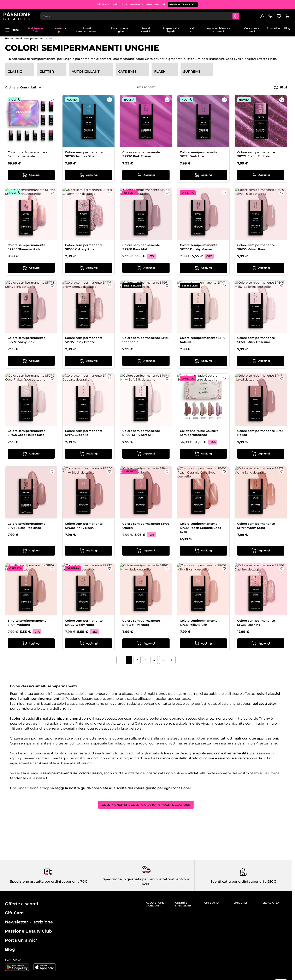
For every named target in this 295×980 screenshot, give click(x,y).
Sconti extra (221, 882)
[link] (120, 660)
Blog (287, 28)
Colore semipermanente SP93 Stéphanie (145, 340)
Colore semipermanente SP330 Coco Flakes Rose (26, 433)
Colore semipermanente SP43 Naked (260, 433)
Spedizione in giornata (122, 879)
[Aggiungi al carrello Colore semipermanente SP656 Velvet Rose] (261, 268)
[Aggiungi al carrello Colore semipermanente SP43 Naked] (261, 454)
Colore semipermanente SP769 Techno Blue (84, 154)
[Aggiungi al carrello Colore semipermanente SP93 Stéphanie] (146, 361)
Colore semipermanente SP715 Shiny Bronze (84, 340)
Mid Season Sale (35, 30)
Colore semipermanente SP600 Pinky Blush (84, 526)
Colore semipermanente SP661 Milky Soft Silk (141, 433)
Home (9, 38)
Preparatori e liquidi (171, 30)
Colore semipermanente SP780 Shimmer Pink (26, 247)
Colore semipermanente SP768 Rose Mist (141, 247)
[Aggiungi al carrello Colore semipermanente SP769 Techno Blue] (88, 175)
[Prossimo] (172, 660)
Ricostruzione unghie (119, 30)
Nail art (192, 30)
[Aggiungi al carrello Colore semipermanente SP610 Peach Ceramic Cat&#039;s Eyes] (203, 551)
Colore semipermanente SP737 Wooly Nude (84, 623)
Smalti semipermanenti (87, 30)
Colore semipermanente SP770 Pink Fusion (141, 154)
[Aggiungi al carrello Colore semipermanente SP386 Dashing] (261, 643)
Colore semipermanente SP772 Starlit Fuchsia (256, 154)
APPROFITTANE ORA (183, 4)
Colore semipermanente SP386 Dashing (256, 623)
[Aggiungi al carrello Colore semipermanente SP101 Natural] (203, 361)
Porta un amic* (21, 940)
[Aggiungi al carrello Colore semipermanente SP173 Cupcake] (88, 454)
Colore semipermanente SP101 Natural (203, 340)
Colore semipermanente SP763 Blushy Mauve (199, 247)
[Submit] (238, 16)
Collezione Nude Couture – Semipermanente (200, 433)
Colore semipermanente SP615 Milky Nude (141, 623)
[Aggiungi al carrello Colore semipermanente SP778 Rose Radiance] (31, 551)
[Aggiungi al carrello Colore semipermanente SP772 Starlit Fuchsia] (261, 175)
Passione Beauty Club (28, 931)
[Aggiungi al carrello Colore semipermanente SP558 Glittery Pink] (88, 268)
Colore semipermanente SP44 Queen (146, 526)
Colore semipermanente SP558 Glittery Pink (84, 247)
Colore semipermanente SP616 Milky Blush (199, 623)
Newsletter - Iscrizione (29, 922)
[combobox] (142, 16)
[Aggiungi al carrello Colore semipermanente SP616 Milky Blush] (203, 643)
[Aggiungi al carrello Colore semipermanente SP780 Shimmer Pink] (31, 268)
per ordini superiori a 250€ (253, 882)
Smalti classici (146, 30)
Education (273, 28)
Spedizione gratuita (27, 882)
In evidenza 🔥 (59, 30)
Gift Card (14, 913)
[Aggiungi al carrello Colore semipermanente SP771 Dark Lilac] (203, 175)
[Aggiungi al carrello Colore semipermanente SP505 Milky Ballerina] (261, 361)
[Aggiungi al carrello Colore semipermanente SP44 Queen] (146, 551)
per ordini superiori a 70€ (66, 882)
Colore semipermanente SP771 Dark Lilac (199, 154)
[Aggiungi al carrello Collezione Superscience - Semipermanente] (31, 175)
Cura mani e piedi (252, 30)
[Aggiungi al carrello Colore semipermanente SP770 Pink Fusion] (146, 175)
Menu (12, 30)
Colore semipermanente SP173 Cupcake (84, 433)
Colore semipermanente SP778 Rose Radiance (26, 526)
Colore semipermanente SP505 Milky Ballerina (256, 340)
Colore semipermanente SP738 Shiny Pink (26, 340)
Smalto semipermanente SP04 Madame (27, 623)
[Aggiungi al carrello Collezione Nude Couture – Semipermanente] (203, 454)
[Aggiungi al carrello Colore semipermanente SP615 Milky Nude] (146, 643)
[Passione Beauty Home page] (18, 16)
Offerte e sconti (22, 904)
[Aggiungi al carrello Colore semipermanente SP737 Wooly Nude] (88, 643)
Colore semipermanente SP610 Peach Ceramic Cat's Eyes (200, 528)
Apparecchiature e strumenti (219, 30)
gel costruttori (265, 704)
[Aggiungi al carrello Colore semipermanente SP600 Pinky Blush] (88, 551)
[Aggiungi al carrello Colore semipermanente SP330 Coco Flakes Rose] (31, 454)
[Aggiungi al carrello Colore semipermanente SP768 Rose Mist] (146, 268)
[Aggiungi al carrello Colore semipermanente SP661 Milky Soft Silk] (146, 454)
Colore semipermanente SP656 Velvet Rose (256, 247)
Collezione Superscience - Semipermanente (27, 154)
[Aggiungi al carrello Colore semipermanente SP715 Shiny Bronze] (88, 361)
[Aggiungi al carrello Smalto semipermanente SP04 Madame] (31, 643)
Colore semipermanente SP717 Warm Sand (256, 526)
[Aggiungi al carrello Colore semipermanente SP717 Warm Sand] (261, 551)
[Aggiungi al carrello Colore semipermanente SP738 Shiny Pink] (31, 361)
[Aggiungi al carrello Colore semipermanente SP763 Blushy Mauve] (203, 268)
